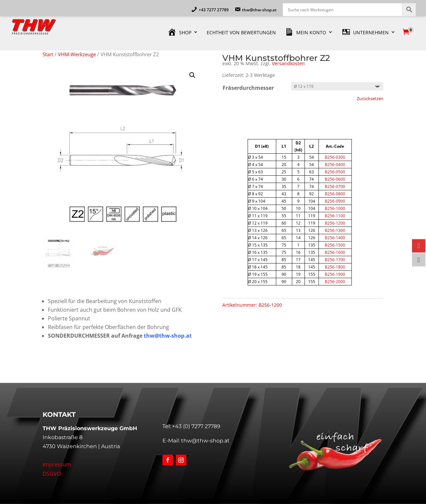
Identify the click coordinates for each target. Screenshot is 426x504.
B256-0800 (335, 194)
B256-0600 (335, 179)
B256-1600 (335, 252)
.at (188, 336)
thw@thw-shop (164, 336)
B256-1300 (335, 230)
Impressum (57, 464)
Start (48, 54)
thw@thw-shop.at (205, 441)
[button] (192, 75)
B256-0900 (335, 201)
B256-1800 (335, 267)
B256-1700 (335, 260)
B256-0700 (335, 186)
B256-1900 (335, 274)
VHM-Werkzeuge (77, 54)
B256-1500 (335, 245)
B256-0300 (335, 157)
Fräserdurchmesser (248, 88)
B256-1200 (335, 223)
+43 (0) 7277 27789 (196, 426)
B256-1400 (335, 238)
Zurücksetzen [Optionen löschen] (370, 98)
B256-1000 (335, 208)
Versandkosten (288, 63)
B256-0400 (335, 165)
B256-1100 (335, 216)
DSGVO (52, 474)
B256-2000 (335, 282)
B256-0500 (335, 172)
